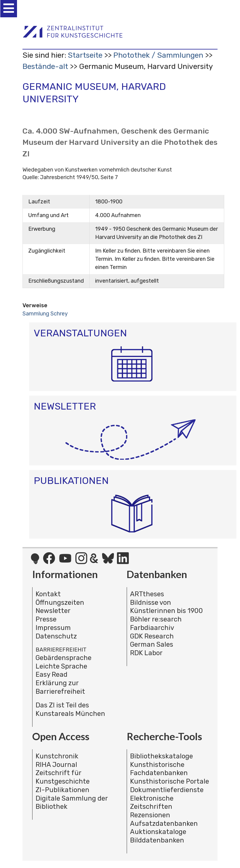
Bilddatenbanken (157, 840)
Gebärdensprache (63, 658)
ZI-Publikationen (62, 790)
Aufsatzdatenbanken (164, 824)
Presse (46, 619)
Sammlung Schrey (45, 314)
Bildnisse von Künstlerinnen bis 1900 (166, 607)
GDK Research (152, 636)
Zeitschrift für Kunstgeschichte (63, 777)
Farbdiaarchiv (152, 628)
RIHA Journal (56, 765)
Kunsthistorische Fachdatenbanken (159, 769)
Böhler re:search (156, 619)
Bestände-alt (45, 66)
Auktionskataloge (158, 832)
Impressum (53, 628)
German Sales (152, 644)
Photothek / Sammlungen (158, 55)
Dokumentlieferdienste (167, 790)
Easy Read (51, 674)
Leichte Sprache (61, 666)
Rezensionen (150, 815)
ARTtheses (147, 594)
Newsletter (53, 611)
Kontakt (48, 594)
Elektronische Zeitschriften (152, 803)
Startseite (85, 55)
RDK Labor (146, 653)
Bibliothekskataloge (161, 756)
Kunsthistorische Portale (170, 781)
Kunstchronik (57, 756)
